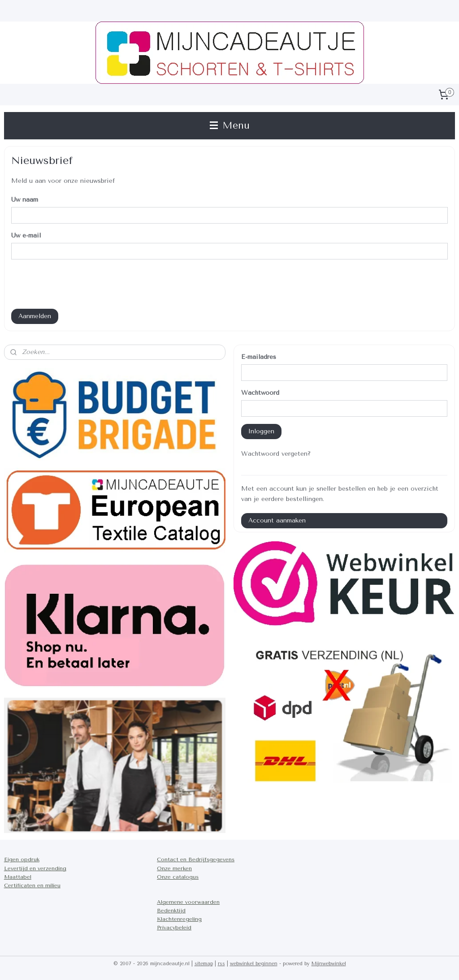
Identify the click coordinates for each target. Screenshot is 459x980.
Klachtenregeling (179, 919)
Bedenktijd (171, 911)
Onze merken (174, 868)
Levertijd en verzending (35, 868)
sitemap (204, 964)
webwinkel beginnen (254, 964)
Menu (230, 125)
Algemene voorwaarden (188, 902)
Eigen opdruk (22, 859)
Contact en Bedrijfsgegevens (196, 859)
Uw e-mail (26, 235)
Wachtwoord (260, 393)
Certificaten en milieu (32, 885)
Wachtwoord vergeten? (276, 454)
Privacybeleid (174, 928)
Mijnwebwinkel (329, 964)
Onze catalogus (178, 877)
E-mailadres (259, 357)
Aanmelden (35, 316)
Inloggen (261, 431)
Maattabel (18, 877)
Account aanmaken (277, 520)
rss (221, 964)
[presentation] (79, 284)
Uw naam (25, 200)
